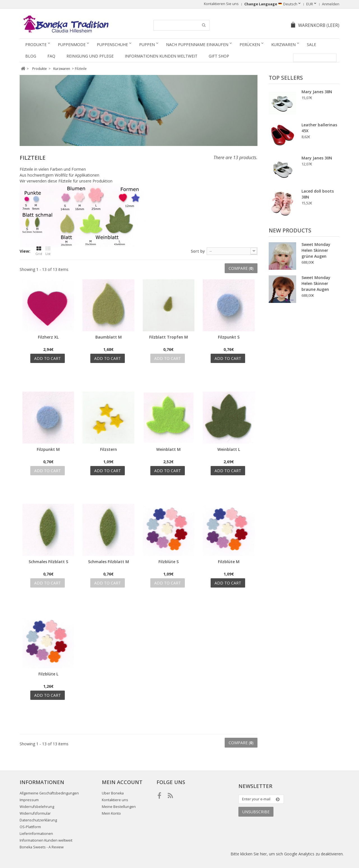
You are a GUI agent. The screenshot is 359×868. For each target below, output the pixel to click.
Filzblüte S (169, 562)
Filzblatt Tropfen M (169, 337)
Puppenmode (72, 44)
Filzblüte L (48, 674)
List (48, 251)
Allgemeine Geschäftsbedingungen (49, 793)
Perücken (250, 44)
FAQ (51, 56)
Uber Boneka (113, 793)
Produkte (36, 44)
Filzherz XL (48, 337)
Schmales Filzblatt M (109, 562)
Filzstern (109, 449)
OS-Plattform (30, 827)
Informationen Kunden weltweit (161, 56)
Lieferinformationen (36, 834)
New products (290, 230)
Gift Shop (219, 56)
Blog (31, 56)
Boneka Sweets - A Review (42, 847)
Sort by (198, 251)
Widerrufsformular (35, 813)
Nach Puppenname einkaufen (197, 44)
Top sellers (286, 78)
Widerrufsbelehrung (37, 807)
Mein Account (122, 782)
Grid (39, 251)
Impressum (29, 800)
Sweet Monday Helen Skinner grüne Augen (316, 250)
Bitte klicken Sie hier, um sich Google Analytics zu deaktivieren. (287, 854)
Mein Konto (111, 813)
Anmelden (331, 4)
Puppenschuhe (112, 44)
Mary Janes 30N (317, 158)
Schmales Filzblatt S (48, 562)
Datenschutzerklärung (38, 820)
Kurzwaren (283, 44)
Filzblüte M (229, 562)
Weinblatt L (229, 449)
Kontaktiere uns (115, 800)
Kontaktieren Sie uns (221, 4)
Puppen (147, 44)
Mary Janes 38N (317, 92)
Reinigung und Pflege (90, 56)
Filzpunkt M (48, 449)
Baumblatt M (109, 337)
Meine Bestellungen (119, 807)
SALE (311, 44)
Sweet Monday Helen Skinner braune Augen (316, 283)
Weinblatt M (168, 449)
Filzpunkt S (229, 337)
